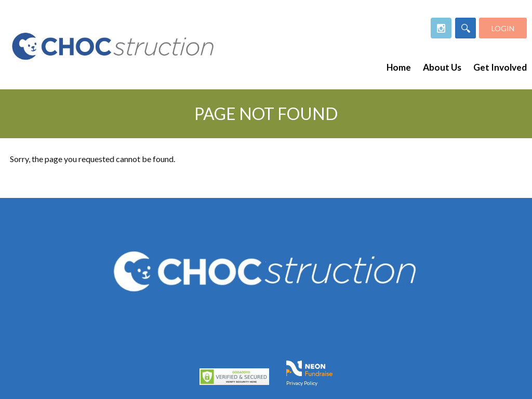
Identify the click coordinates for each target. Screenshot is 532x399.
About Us (442, 67)
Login (503, 28)
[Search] (465, 28)
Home (399, 67)
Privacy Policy (302, 383)
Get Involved (500, 67)
